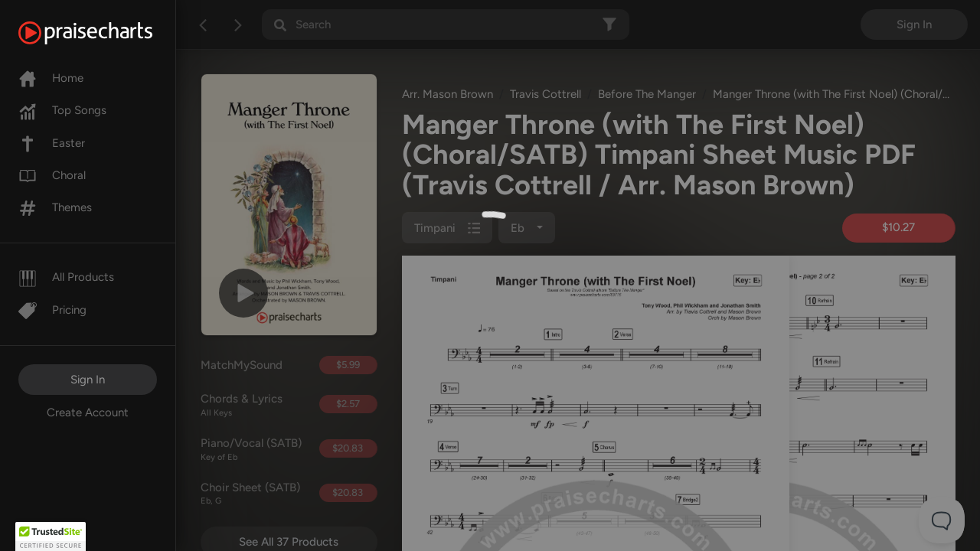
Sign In (88, 380)
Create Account (88, 412)
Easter (52, 143)
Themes (55, 207)
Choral (52, 175)
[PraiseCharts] (105, 33)
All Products (66, 277)
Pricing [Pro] (52, 310)
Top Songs (62, 110)
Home (51, 78)
